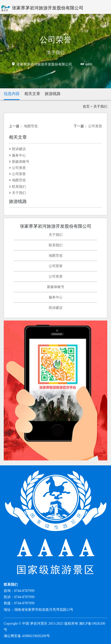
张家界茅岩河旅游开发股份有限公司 (42, 8)
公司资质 (95, 126)
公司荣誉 (17, 174)
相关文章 (32, 94)
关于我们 (100, 107)
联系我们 (17, 187)
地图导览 (31, 126)
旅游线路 (53, 94)
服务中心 (17, 155)
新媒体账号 (19, 162)
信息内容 (12, 94)
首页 (86, 107)
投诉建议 (17, 149)
